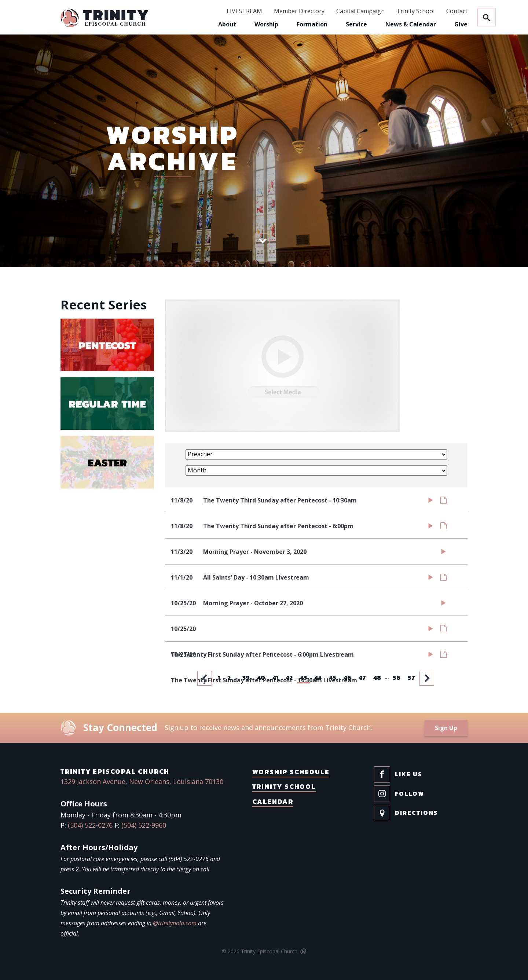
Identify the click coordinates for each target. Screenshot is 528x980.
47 (362, 678)
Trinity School (415, 11)
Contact (457, 11)
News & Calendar (411, 24)
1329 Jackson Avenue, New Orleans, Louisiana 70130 (142, 781)
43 (303, 678)
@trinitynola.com (175, 923)
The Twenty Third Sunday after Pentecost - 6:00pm (278, 526)
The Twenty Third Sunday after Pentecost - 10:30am (280, 500)
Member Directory (299, 11)
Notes (443, 502)
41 (275, 678)
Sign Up (446, 728)
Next (428, 678)
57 (411, 678)
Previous (205, 678)
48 (377, 678)
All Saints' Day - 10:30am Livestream (256, 577)
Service (356, 24)
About (227, 24)
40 (261, 678)
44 (318, 678)
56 (397, 678)
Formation (312, 24)
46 (347, 678)
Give (461, 24)
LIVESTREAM (244, 11)
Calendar (273, 801)
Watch (431, 502)
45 (333, 678)
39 (246, 678)
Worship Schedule (291, 772)
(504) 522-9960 (144, 825)
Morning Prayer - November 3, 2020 (255, 552)
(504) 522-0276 (90, 825)
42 (289, 678)
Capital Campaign (360, 11)
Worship (266, 24)
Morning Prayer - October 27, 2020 (253, 603)
